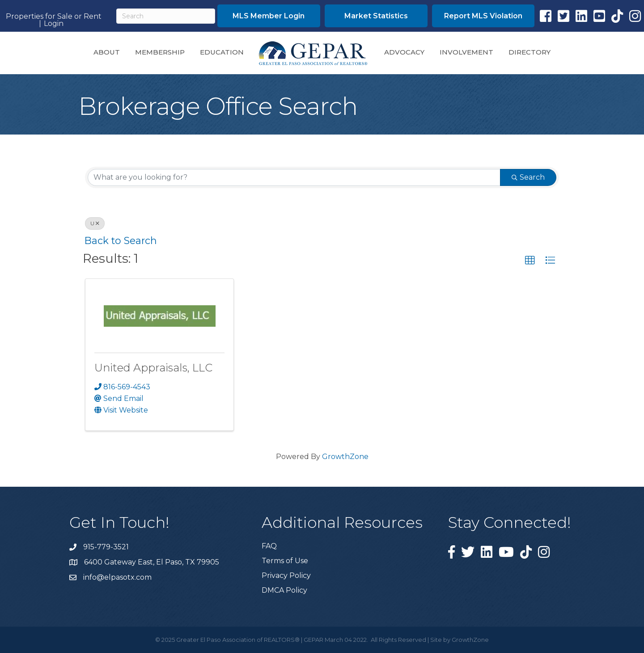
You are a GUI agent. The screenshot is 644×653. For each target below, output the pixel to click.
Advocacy (404, 52)
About (107, 52)
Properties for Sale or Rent (54, 17)
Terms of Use (285, 561)
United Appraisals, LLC (153, 368)
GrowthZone (345, 457)
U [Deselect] (95, 223)
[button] (269, 16)
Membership (160, 52)
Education (222, 52)
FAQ (269, 546)
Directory (530, 52)
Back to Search (121, 240)
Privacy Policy (286, 575)
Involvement (466, 52)
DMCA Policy (284, 590)
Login (54, 24)
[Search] (166, 16)
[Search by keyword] (294, 177)
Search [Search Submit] (528, 177)
